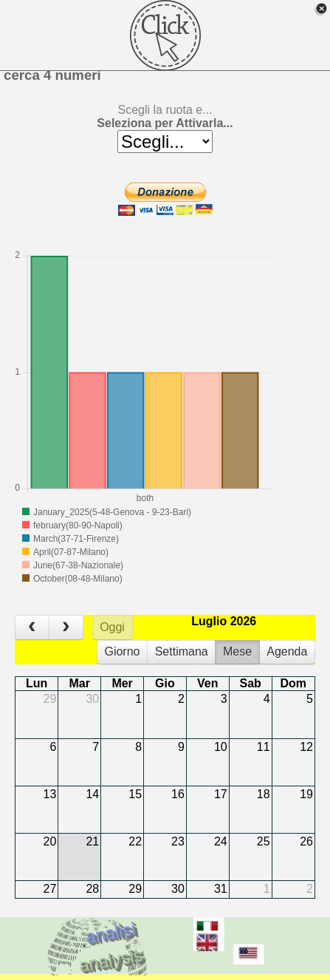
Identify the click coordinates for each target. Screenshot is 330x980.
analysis (110, 960)
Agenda (287, 651)
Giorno (122, 651)
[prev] (32, 627)
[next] (66, 627)
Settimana (182, 651)
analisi (111, 932)
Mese (237, 651)
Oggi (112, 627)
